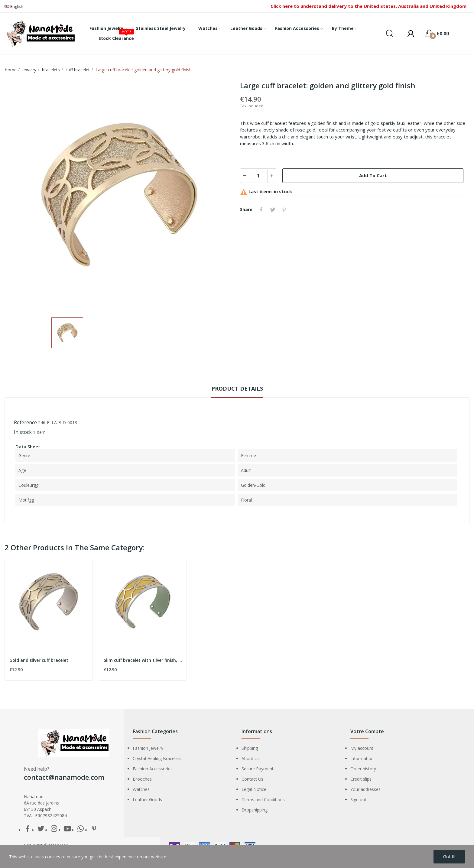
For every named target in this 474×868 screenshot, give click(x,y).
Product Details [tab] (237, 388)
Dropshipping (255, 810)
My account (362, 748)
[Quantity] (258, 176)
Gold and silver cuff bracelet (39, 660)
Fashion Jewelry (148, 748)
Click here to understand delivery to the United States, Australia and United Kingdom (368, 6)
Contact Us (252, 779)
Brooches (142, 779)
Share (261, 210)
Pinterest (284, 210)
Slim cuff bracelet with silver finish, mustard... (143, 660)
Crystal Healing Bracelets (157, 758)
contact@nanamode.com (64, 777)
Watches (141, 789)
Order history (363, 769)
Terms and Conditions (263, 800)
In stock (23, 432)
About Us (251, 758)
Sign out (358, 800)
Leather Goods (147, 800)
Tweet (273, 210)
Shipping (250, 748)
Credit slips (361, 779)
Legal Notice (254, 789)
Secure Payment (258, 769)
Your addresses (365, 789)
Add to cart (373, 175)
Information (362, 758)
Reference (25, 422)
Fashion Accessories (153, 769)
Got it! (449, 857)
